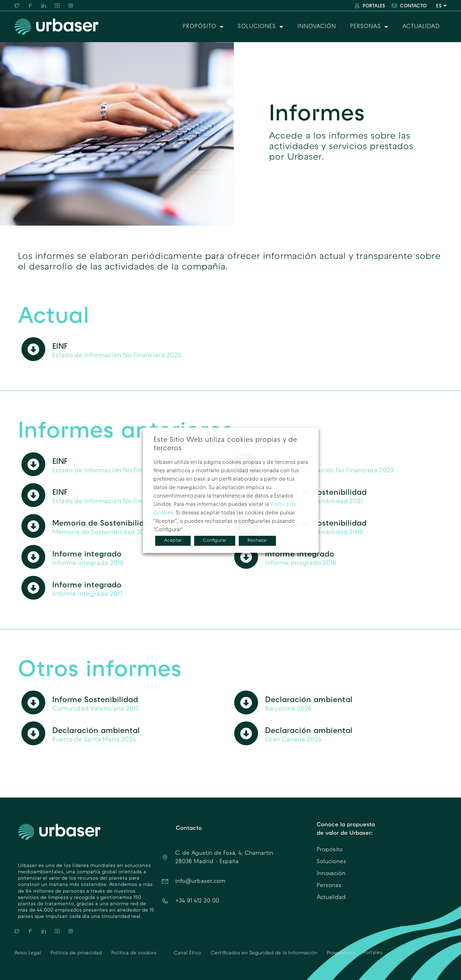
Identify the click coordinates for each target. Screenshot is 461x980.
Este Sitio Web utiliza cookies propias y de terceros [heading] (225, 444)
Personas (369, 27)
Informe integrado (87, 554)
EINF (60, 346)
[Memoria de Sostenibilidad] (33, 526)
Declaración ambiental (309, 699)
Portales (373, 953)
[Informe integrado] (33, 557)
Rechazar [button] (257, 540)
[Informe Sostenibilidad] (33, 702)
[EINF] (33, 349)
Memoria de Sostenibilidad (103, 523)
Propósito (203, 27)
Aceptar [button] (173, 540)
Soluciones (261, 27)
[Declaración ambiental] (246, 702)
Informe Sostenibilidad (95, 699)
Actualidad (421, 27)
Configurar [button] (215, 540)
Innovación (317, 27)
